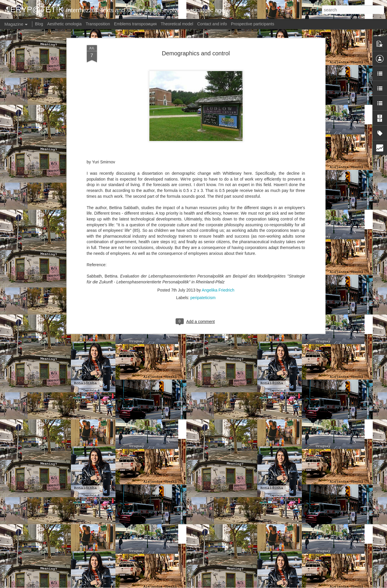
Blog (39, 24)
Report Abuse (240, 585)
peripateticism (203, 248)
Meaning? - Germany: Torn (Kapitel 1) (174, 515)
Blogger (223, 585)
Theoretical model (177, 24)
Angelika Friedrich (218, 240)
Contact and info (212, 24)
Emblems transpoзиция (136, 24)
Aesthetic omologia (64, 24)
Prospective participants (253, 24)
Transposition (98, 24)
